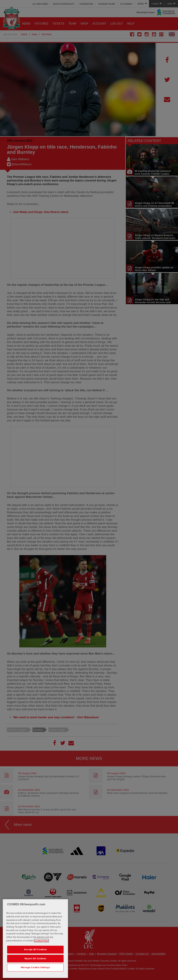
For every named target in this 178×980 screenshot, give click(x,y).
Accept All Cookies (35, 949)
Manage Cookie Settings (35, 967)
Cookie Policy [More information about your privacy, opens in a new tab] (41, 941)
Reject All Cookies (35, 958)
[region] (35, 939)
